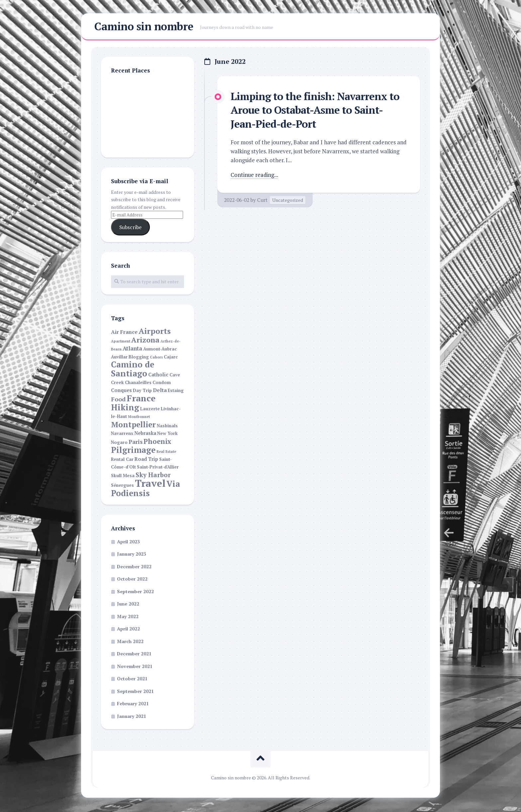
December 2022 (134, 567)
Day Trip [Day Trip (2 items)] (142, 391)
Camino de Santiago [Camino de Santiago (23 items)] (133, 370)
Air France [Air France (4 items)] (124, 333)
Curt (262, 201)
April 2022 (128, 630)
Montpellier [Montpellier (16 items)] (133, 425)
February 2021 (133, 704)
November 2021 (135, 667)
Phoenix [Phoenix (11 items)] (157, 442)
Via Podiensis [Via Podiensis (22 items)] (146, 489)
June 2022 (128, 605)
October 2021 (132, 679)
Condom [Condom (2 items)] (162, 384)
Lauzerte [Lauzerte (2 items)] (150, 409)
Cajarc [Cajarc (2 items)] (171, 358)
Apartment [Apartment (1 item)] (121, 342)
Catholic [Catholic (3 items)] (158, 375)
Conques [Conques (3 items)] (121, 391)
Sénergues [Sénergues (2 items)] (122, 486)
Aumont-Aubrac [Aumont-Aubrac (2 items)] (160, 350)
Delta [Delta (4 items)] (160, 391)
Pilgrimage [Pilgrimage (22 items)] (133, 451)
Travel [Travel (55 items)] (150, 484)
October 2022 (132, 580)
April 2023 (128, 542)
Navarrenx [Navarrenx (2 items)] (122, 434)
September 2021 (135, 692)
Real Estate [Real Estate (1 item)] (166, 453)
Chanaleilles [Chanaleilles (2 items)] (138, 384)
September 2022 (135, 592)
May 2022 (128, 617)
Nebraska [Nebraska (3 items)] (145, 434)
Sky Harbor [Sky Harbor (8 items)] (153, 475)
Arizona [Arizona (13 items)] (145, 340)
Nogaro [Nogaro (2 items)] (119, 443)
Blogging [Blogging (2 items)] (139, 358)
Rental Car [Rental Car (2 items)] (122, 460)
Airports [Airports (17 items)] (155, 332)
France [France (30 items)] (141, 399)
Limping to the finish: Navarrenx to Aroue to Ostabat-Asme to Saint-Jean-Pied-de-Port (318, 111)
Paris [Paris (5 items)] (136, 443)
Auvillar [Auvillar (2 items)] (119, 358)
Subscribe (130, 228)
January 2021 (132, 717)
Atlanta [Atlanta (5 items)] (132, 349)
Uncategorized (288, 201)
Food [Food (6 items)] (118, 400)
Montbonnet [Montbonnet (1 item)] (139, 418)
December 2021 (134, 655)
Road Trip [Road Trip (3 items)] (146, 460)
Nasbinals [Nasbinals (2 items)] (167, 426)
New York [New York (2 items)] (167, 434)
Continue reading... (255, 175)
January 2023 (132, 555)
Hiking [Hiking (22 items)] (125, 408)
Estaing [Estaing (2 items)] (176, 391)
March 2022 (130, 642)
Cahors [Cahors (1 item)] (156, 358)
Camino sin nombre (144, 27)
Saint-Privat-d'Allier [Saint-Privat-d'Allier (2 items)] (158, 468)
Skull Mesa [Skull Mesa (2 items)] (123, 476)
